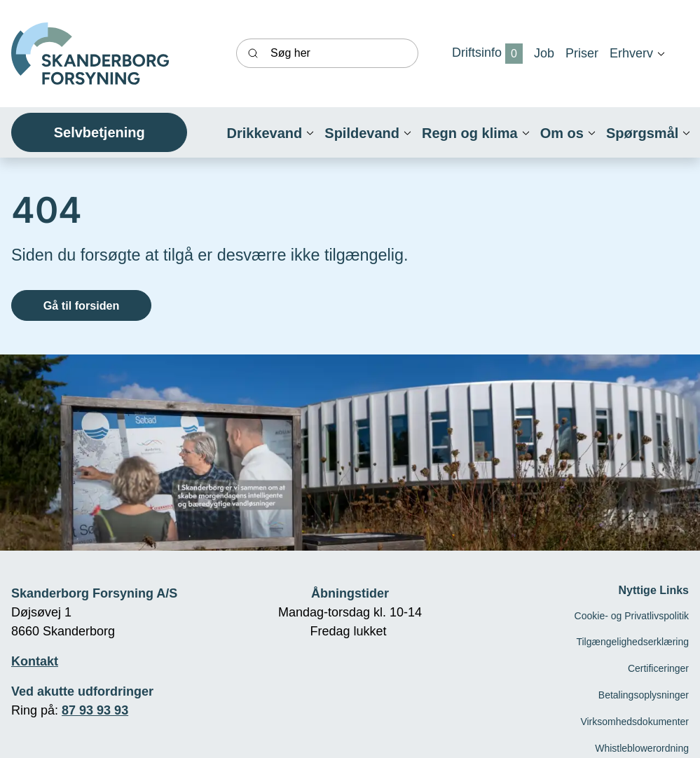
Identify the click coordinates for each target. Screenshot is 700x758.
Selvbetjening (99, 132)
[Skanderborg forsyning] (90, 54)
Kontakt (35, 661)
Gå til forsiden (82, 305)
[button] (631, 53)
